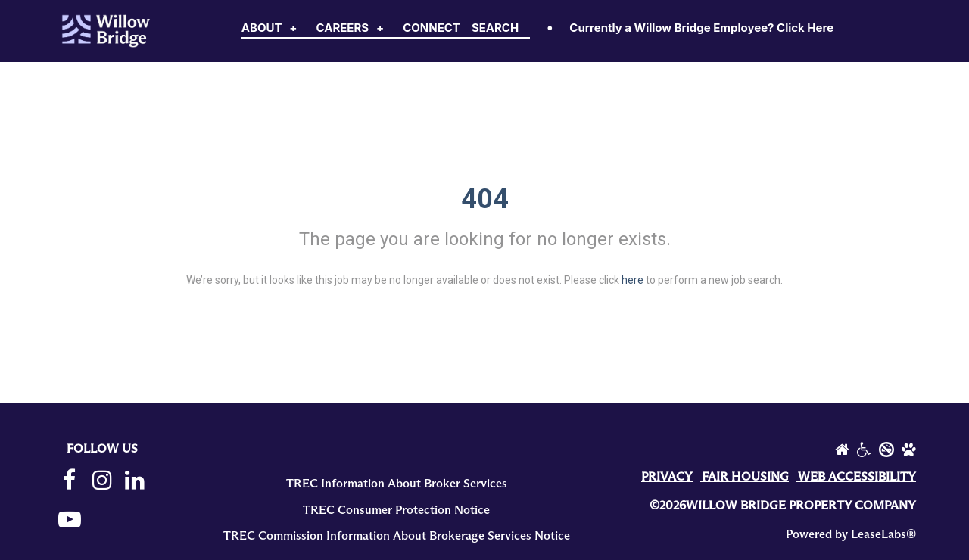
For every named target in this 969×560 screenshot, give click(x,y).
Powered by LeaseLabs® (851, 534)
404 (485, 199)
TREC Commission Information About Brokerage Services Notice (397, 536)
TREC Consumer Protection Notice (396, 510)
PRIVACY (667, 477)
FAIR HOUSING (745, 477)
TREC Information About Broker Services (397, 484)
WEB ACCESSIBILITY (857, 477)
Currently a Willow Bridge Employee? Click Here (701, 28)
